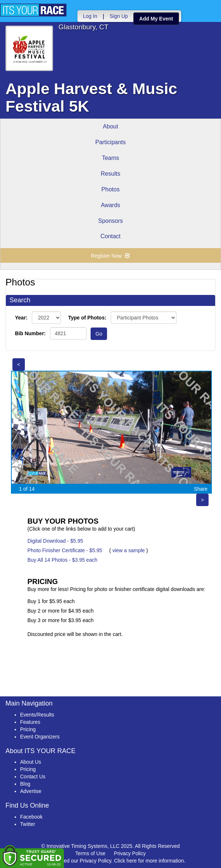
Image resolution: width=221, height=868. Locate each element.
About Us (31, 762)
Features (30, 722)
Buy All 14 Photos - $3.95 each (62, 560)
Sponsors (111, 221)
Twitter (28, 824)
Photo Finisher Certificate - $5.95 (65, 550)
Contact (110, 236)
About (111, 126)
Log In (90, 16)
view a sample (129, 550)
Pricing (28, 729)
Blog (25, 784)
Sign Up (119, 16)
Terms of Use (90, 853)
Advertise (31, 791)
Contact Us (33, 777)
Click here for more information (149, 861)
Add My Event (156, 19)
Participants (111, 142)
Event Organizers (40, 737)
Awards (110, 205)
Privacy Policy (130, 853)
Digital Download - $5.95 (55, 541)
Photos (111, 189)
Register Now (110, 256)
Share (201, 489)
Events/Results (37, 715)
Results (110, 174)
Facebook (31, 817)
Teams (110, 158)
